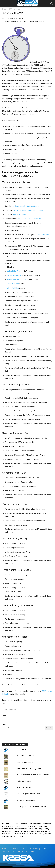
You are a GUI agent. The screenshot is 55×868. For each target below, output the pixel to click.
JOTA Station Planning (25, 756)
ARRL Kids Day (13, 284)
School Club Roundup (16, 271)
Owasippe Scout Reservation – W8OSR (32, 806)
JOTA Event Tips (42, 235)
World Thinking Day (15, 275)
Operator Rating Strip (25, 762)
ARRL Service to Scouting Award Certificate (33, 775)
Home (4, 9)
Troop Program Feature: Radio (28, 794)
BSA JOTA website (20, 215)
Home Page (21, 749)
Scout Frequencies (24, 787)
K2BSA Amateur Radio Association (25, 206)
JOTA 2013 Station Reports (27, 800)
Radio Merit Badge (24, 781)
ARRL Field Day (13, 288)
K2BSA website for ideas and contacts (28, 210)
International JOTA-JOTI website (29, 219)
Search (5, 724)
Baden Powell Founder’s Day (18, 280)
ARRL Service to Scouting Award (29, 768)
